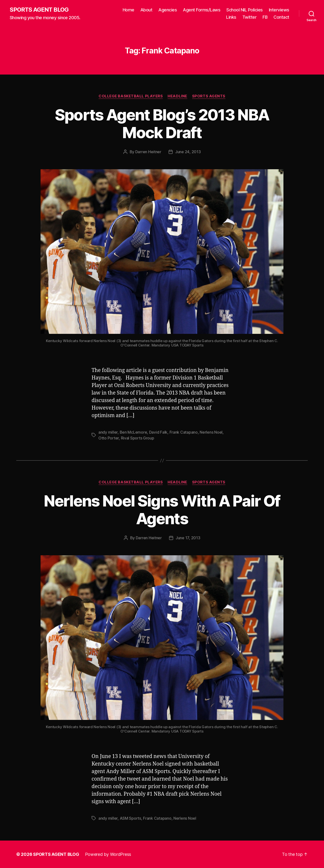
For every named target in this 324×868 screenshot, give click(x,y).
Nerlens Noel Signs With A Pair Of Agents (162, 510)
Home (128, 10)
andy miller (108, 432)
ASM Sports (130, 818)
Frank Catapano (184, 432)
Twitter (250, 17)
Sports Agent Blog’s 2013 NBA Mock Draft (162, 124)
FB (265, 17)
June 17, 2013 (188, 538)
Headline (177, 96)
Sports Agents (209, 96)
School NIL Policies (245, 10)
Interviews (279, 10)
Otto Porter (109, 438)
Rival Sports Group (138, 438)
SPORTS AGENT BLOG (39, 10)
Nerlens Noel (211, 432)
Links (231, 17)
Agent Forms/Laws (202, 10)
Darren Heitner (148, 152)
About (146, 10)
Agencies (168, 10)
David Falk (158, 432)
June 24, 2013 (188, 152)
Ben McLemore (133, 432)
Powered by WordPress (108, 854)
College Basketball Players (131, 96)
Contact (281, 17)
